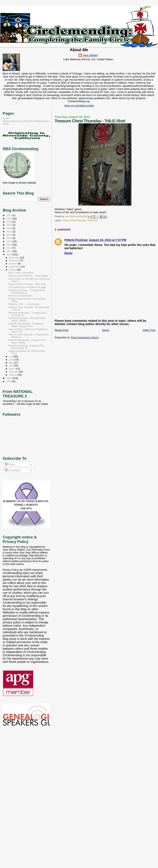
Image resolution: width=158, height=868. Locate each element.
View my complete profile (79, 106)
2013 (9, 245)
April (12, 366)
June (12, 360)
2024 (9, 215)
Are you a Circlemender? (20, 296)
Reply (68, 253)
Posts (10, 464)
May (12, 363)
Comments (13, 470)
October (13, 264)
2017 (9, 231)
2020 (9, 225)
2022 (9, 222)
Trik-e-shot (92, 220)
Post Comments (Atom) (85, 337)
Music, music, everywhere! (21, 273)
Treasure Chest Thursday (74, 220)
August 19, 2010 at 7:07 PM (108, 240)
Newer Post (61, 330)
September (15, 267)
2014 (9, 241)
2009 (9, 378)
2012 (9, 248)
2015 (9, 238)
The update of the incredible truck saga (27, 287)
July (11, 356)
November (15, 260)
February (14, 372)
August (13, 270)
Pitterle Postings (76, 240)
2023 (9, 218)
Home (106, 330)
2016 (9, 235)
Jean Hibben (90, 55)
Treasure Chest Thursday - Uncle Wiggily (28, 276)
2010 (9, 254)
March (13, 369)
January (13, 375)
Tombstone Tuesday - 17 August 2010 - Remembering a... (27, 292)
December (15, 258)
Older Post (149, 330)
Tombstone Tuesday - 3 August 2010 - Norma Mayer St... (27, 347)
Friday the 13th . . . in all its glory (24, 304)
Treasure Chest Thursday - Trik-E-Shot (27, 284)
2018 (9, 228)
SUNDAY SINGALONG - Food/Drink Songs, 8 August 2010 (26, 325)
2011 (9, 251)
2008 (9, 381)
